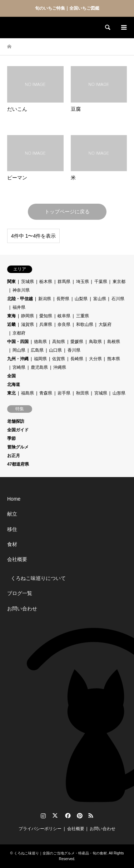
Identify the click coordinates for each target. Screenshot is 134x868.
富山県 (100, 299)
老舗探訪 (16, 421)
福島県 (28, 393)
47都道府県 (18, 464)
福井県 (19, 307)
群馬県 (64, 282)
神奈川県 (21, 290)
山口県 (55, 350)
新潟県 (45, 299)
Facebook (67, 815)
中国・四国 (18, 342)
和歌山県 (85, 324)
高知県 (59, 342)
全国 (11, 376)
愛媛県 (77, 342)
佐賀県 (59, 359)
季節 (11, 438)
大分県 (95, 359)
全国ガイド (18, 430)
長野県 (63, 299)
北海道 (14, 385)
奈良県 (64, 324)
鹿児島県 (39, 367)
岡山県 (19, 350)
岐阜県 (64, 316)
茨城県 (28, 282)
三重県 (83, 316)
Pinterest (79, 815)
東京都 (119, 282)
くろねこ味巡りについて (38, 578)
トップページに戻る (67, 212)
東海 (11, 316)
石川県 (118, 299)
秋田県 (83, 393)
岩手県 (64, 393)
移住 (12, 529)
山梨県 (81, 299)
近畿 (11, 324)
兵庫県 (46, 324)
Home (14, 499)
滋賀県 (28, 324)
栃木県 (46, 282)
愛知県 (46, 316)
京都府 (19, 333)
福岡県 (40, 359)
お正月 (14, 456)
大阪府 (105, 324)
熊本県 (114, 359)
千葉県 (101, 282)
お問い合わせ (22, 609)
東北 (11, 393)
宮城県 (101, 393)
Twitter (55, 815)
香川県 (74, 350)
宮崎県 (19, 367)
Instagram (43, 815)
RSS (91, 815)
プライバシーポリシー (40, 829)
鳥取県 (95, 342)
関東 (11, 282)
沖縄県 (60, 367)
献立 (12, 514)
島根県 (114, 342)
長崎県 (77, 359)
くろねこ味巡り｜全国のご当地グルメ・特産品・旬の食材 (60, 853)
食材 (12, 544)
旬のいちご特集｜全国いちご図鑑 (67, 8)
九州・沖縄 (18, 359)
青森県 (46, 393)
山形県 (119, 393)
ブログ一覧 (20, 593)
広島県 (37, 350)
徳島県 (40, 342)
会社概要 (17, 559)
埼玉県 (83, 282)
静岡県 (28, 316)
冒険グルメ (18, 447)
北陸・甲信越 (20, 299)
